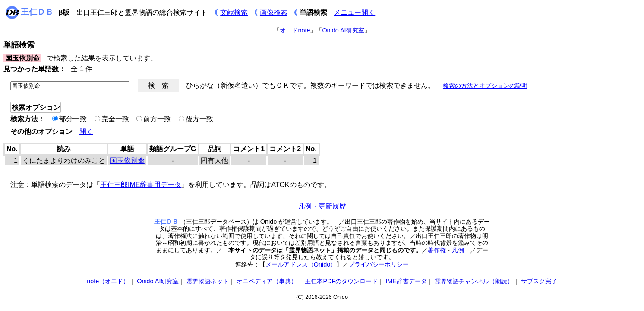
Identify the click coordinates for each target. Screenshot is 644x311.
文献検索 (234, 12)
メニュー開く (354, 12)
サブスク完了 (539, 281)
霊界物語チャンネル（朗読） (474, 281)
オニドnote (295, 30)
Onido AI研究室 (343, 30)
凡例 (458, 250)
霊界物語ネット (208, 281)
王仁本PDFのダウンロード (341, 281)
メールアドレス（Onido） (301, 264)
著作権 (437, 250)
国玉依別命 (127, 160)
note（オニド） (108, 281)
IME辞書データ (406, 281)
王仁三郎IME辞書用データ (141, 185)
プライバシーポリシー (379, 264)
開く (86, 132)
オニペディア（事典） (267, 281)
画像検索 (274, 12)
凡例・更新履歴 (322, 206)
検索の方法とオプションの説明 (485, 86)
